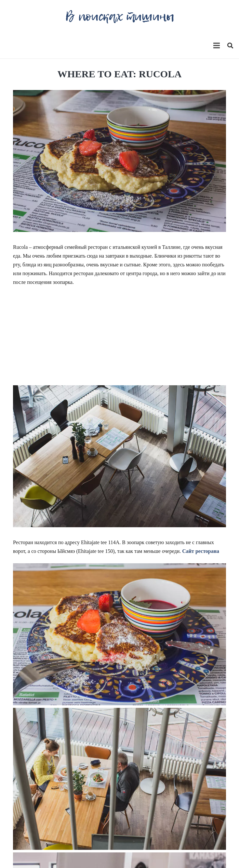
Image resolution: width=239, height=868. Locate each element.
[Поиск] (230, 46)
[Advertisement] (119, 340)
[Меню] (217, 45)
